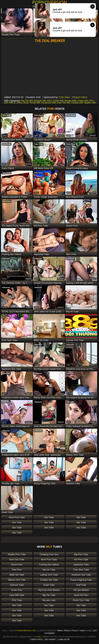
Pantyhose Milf (48, 103)
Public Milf (83, 101)
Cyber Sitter (64, 639)
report (28, 136)
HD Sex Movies (81, 590)
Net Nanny (50, 639)
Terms (60, 631)
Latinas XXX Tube (49, 575)
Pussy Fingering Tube (81, 580)
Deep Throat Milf (32, 103)
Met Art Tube (49, 570)
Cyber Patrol (36, 639)
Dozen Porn (17, 565)
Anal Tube (81, 585)
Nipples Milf (90, 103)
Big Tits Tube (49, 595)
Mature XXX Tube (17, 580)
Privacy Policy (72, 631)
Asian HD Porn (81, 595)
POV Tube (17, 600)
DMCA (83, 631)
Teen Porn (17, 570)
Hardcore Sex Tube (81, 575)
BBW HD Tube (17, 575)
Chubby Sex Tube (49, 580)
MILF (49, 101)
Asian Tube (49, 585)
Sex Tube (49, 517)
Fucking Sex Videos (49, 565)
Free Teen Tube (81, 570)
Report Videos (80, 97)
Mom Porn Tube (17, 517)
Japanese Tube (81, 565)
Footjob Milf (77, 103)
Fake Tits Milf (63, 103)
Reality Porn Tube (17, 554)
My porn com (49, 600)
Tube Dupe (64, 97)
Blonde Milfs (71, 101)
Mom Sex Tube (17, 560)
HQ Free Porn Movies (49, 590)
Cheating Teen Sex (49, 554)
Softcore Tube (17, 585)
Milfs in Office (16, 103)
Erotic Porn (17, 590)
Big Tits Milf (27, 101)
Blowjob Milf (40, 101)
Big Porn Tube (81, 554)
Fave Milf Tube (17, 595)
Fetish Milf (58, 101)
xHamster (6, 259)
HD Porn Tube (81, 560)
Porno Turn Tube (81, 600)
